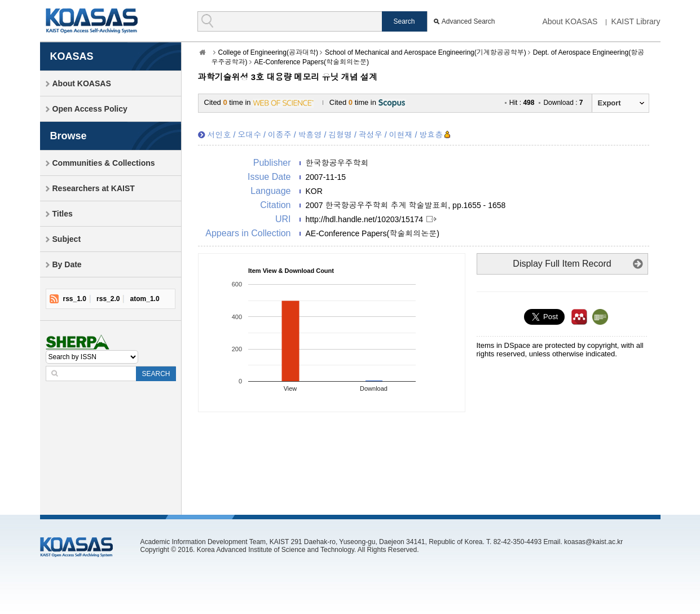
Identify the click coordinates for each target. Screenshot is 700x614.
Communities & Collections (104, 163)
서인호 (219, 135)
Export (609, 103)
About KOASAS (570, 21)
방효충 (431, 135)
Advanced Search (468, 21)
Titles (63, 214)
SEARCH (156, 374)
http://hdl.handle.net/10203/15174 (365, 219)
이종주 (280, 135)
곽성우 (371, 135)
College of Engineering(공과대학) (268, 52)
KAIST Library (636, 21)
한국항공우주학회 (337, 163)
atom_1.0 (145, 299)
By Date (67, 264)
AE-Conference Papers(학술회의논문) (312, 62)
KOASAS (92, 21)
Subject (67, 239)
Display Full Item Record (562, 264)
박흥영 (310, 135)
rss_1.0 (75, 299)
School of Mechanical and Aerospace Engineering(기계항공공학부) (426, 52)
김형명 (340, 135)
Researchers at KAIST (94, 188)
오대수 (249, 135)
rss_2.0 (108, 299)
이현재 (401, 135)
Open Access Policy (90, 109)
